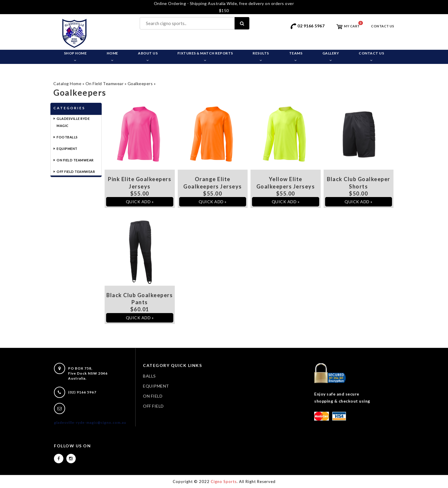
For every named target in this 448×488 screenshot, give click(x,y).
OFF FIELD (153, 406)
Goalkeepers (140, 83)
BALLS (149, 376)
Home (112, 57)
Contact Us (383, 26)
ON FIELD (153, 396)
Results (261, 57)
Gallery (331, 57)
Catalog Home (67, 83)
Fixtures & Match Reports (205, 57)
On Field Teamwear (105, 83)
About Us (148, 57)
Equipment (67, 149)
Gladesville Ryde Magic (73, 122)
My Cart (348, 26)
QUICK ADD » (140, 202)
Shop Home (75, 57)
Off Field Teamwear (76, 172)
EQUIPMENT (156, 386)
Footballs (67, 137)
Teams (296, 57)
